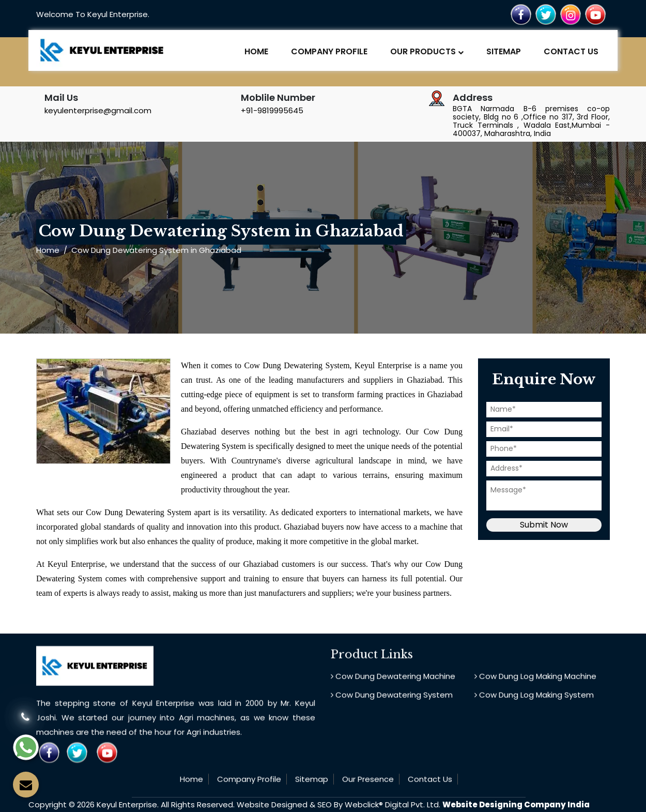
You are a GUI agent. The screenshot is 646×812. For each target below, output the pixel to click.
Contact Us (571, 51)
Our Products (427, 51)
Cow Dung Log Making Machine (535, 664)
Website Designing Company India (516, 805)
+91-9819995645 (272, 110)
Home (256, 51)
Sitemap (504, 51)
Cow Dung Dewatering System (392, 683)
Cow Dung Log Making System (534, 683)
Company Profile (329, 51)
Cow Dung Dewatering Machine (393, 664)
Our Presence (368, 767)
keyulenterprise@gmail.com (98, 110)
